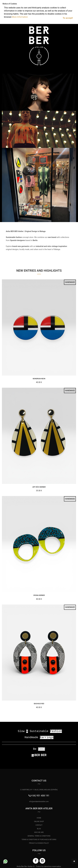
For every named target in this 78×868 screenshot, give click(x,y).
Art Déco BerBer (39, 487)
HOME (39, 818)
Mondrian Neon (39, 379)
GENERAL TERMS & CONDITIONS (39, 836)
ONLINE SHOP (39, 822)
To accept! (68, 18)
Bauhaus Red (39, 704)
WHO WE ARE (39, 832)
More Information (20, 17)
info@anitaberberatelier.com (39, 802)
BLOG (39, 829)
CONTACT (39, 825)
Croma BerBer (39, 595)
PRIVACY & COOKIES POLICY (39, 843)
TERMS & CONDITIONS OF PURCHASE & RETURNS (39, 840)
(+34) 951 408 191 (40, 796)
